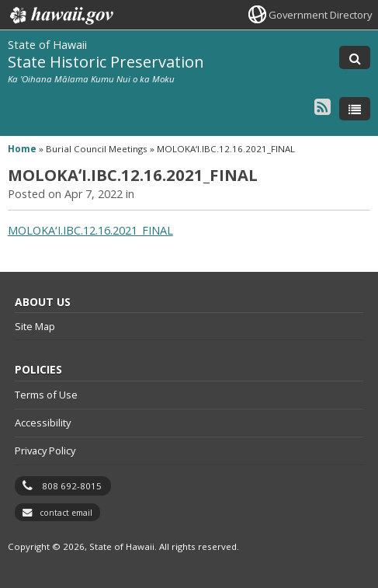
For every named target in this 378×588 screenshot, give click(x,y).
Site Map (35, 326)
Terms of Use (46, 395)
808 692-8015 (72, 486)
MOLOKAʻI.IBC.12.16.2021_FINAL (90, 230)
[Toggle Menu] (355, 109)
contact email (66, 513)
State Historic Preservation (106, 61)
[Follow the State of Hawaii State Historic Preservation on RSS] (323, 106)
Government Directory (320, 15)
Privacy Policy (45, 451)
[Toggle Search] (355, 57)
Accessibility (43, 423)
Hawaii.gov (60, 16)
